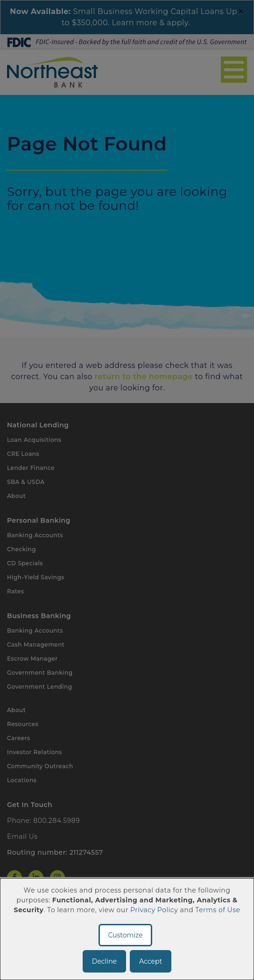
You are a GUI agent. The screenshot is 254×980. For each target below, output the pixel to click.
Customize (125, 935)
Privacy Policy (154, 910)
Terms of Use (218, 910)
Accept (151, 961)
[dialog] (127, 929)
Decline (104, 961)
